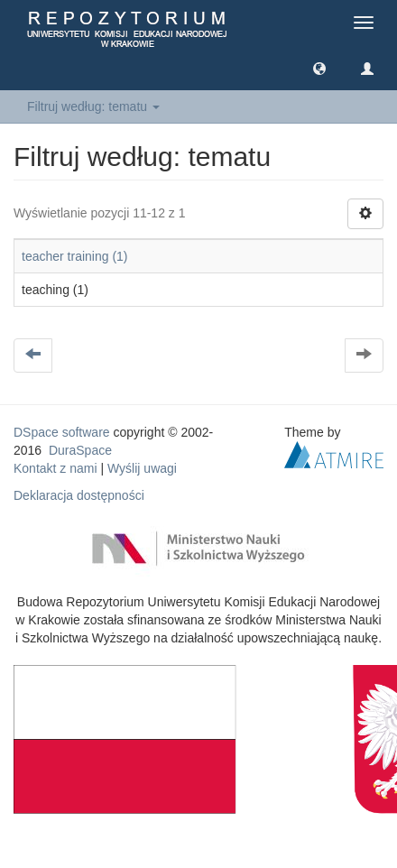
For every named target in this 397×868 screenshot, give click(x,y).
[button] (319, 68)
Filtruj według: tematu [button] (93, 106)
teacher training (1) (75, 256)
